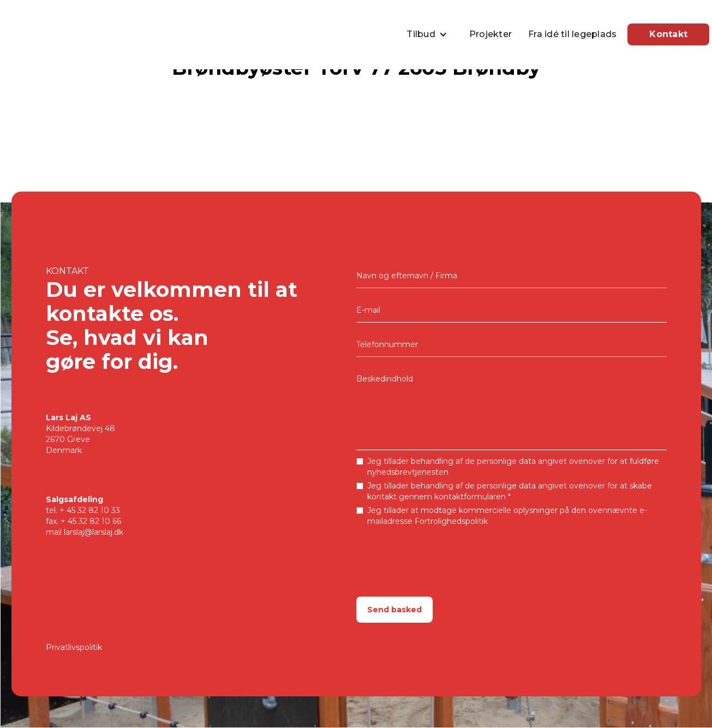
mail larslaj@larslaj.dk (85, 532)
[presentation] (439, 553)
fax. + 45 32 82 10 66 (83, 521)
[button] (430, 34)
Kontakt (668, 34)
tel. (83, 510)
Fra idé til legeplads (572, 34)
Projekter (490, 34)
